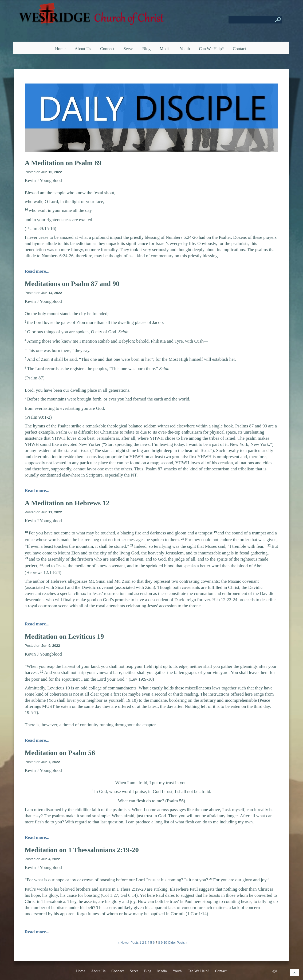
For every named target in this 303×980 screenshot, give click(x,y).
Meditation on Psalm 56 (60, 753)
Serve (128, 49)
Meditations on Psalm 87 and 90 (72, 284)
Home (60, 49)
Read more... (37, 271)
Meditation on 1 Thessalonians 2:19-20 (82, 850)
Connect (107, 49)
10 (165, 943)
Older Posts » (178, 943)
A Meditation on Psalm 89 (63, 163)
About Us (83, 49)
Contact (239, 49)
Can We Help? (211, 49)
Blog (146, 49)
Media (165, 49)
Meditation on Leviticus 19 (64, 636)
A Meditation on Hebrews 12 (67, 503)
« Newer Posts (128, 943)
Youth (185, 49)
